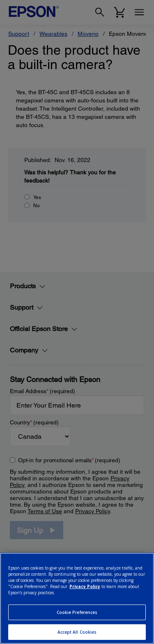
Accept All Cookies (77, 632)
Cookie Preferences (77, 612)
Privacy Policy (85, 586)
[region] (77, 598)
